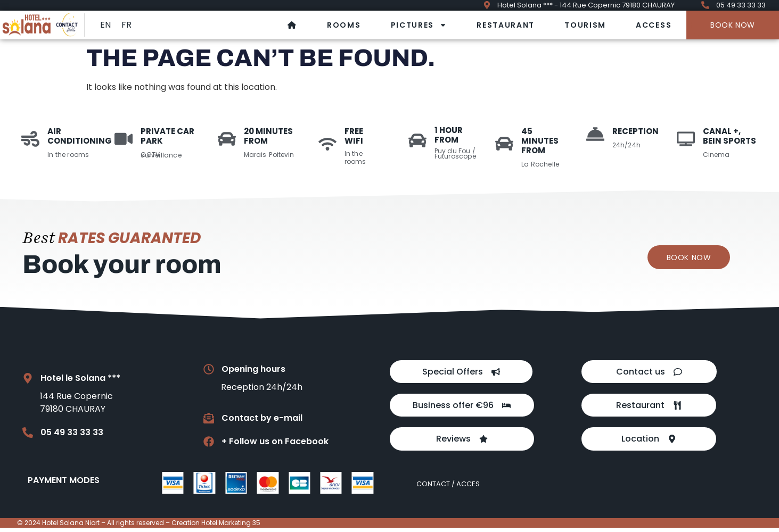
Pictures (419, 25)
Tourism (585, 25)
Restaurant (506, 25)
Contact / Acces (448, 488)
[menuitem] (105, 25)
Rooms (344, 25)
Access (654, 25)
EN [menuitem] (105, 25)
